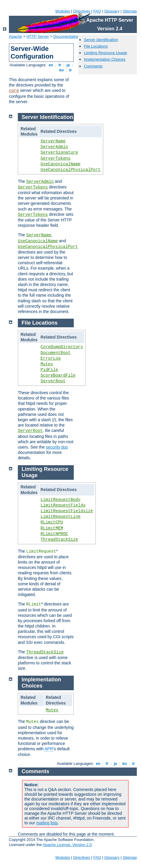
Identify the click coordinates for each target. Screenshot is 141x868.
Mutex (47, 364)
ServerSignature (59, 152)
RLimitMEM (52, 528)
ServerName (53, 141)
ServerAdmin (54, 147)
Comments (93, 66)
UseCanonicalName (60, 164)
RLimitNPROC (54, 534)
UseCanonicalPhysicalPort (70, 170)
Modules (63, 11)
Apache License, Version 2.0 (67, 845)
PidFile (49, 370)
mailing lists (47, 823)
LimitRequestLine (60, 517)
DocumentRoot (55, 353)
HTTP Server (38, 36)
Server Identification (101, 40)
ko (62, 70)
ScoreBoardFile (58, 375)
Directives (82, 11)
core (14, 91)
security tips (57, 447)
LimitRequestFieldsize (67, 511)
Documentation (66, 36)
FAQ (97, 11)
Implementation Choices (105, 59)
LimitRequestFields (63, 505)
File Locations (96, 46)
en (51, 65)
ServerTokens (55, 158)
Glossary (112, 11)
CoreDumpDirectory (62, 347)
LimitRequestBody (60, 500)
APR (49, 749)
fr (60, 65)
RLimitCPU (52, 522)
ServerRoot (53, 381)
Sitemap (130, 11)
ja (68, 65)
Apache (15, 36)
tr (71, 70)
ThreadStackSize (59, 540)
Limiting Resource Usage (105, 53)
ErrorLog (50, 358)
